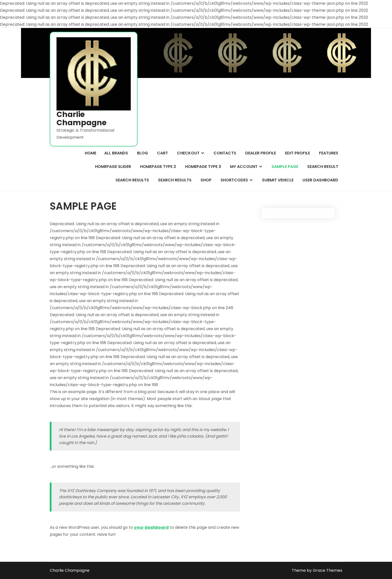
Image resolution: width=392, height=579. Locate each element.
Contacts (225, 153)
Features (329, 153)
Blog (142, 153)
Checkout (188, 153)
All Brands (116, 153)
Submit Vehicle (278, 180)
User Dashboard (320, 180)
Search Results (132, 180)
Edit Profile (297, 153)
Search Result (323, 167)
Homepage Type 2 (158, 167)
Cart (162, 153)
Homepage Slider (113, 167)
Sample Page (285, 167)
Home (90, 153)
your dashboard (151, 527)
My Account (244, 167)
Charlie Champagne (81, 119)
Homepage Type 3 (203, 167)
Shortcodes (234, 180)
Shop (206, 180)
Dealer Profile (261, 153)
